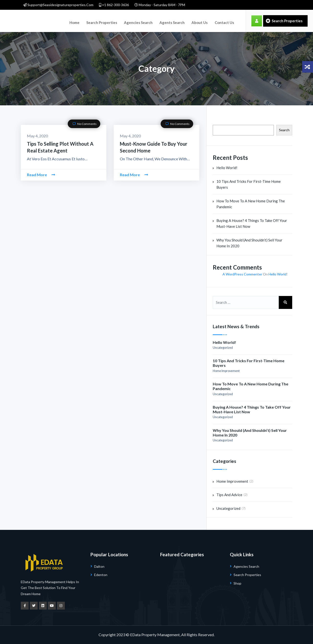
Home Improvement (226, 371)
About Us (186, 21)
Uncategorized (223, 348)
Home (73, 21)
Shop (237, 583)
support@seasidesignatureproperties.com (58, 5)
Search (284, 130)
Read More (41, 175)
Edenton (101, 575)
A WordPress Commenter (242, 274)
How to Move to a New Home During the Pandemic (251, 204)
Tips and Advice (229, 495)
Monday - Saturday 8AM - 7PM (160, 5)
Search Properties (97, 21)
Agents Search (162, 21)
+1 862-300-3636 (114, 5)
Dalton (99, 566)
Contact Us (208, 21)
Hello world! (227, 168)
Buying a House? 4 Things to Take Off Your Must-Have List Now (252, 224)
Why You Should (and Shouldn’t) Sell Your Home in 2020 (249, 243)
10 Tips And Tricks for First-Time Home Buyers (249, 184)
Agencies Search (131, 21)
